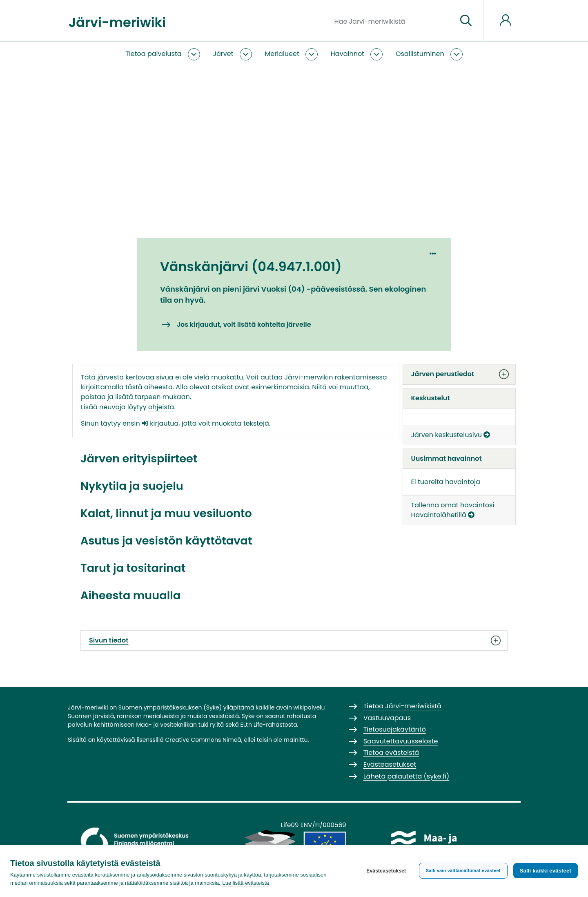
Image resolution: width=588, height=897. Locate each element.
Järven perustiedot (459, 374)
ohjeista (161, 407)
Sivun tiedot (294, 640)
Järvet (223, 54)
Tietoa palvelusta (153, 54)
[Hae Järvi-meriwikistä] (393, 21)
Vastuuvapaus (387, 718)
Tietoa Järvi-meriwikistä (402, 706)
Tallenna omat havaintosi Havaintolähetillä (453, 510)
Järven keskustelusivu (451, 435)
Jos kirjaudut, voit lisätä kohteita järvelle (244, 325)
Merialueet (282, 54)
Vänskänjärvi (185, 289)
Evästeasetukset (386, 871)
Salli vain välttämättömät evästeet (463, 870)
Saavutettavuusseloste (401, 741)
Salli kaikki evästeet (546, 871)
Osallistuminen (420, 54)
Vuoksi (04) (283, 289)
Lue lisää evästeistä (245, 883)
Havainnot (347, 54)
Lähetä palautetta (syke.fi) (406, 776)
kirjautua (160, 423)
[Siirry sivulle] (466, 21)
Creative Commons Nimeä (203, 740)
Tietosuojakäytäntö (395, 729)
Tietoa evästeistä (391, 753)
